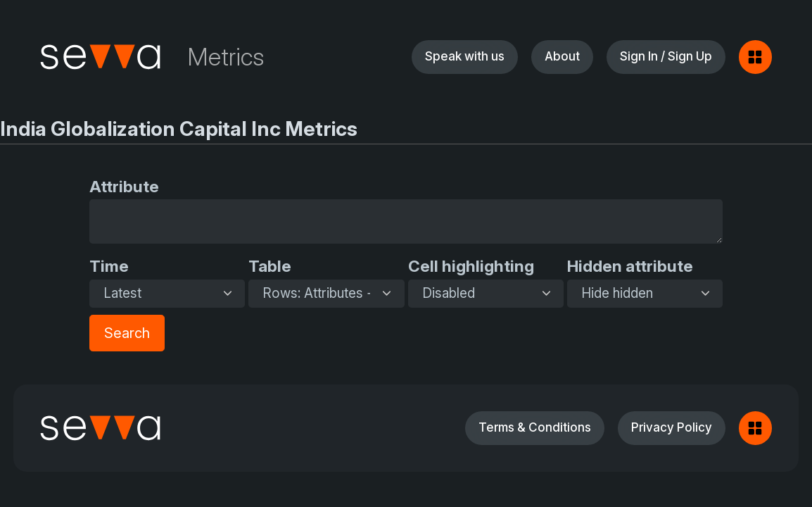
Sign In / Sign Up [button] (666, 56)
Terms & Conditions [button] (535, 427)
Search (127, 333)
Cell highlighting (471, 266)
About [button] (562, 56)
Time (109, 266)
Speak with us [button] (465, 56)
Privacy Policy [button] (672, 427)
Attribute (124, 186)
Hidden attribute (630, 266)
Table (270, 266)
